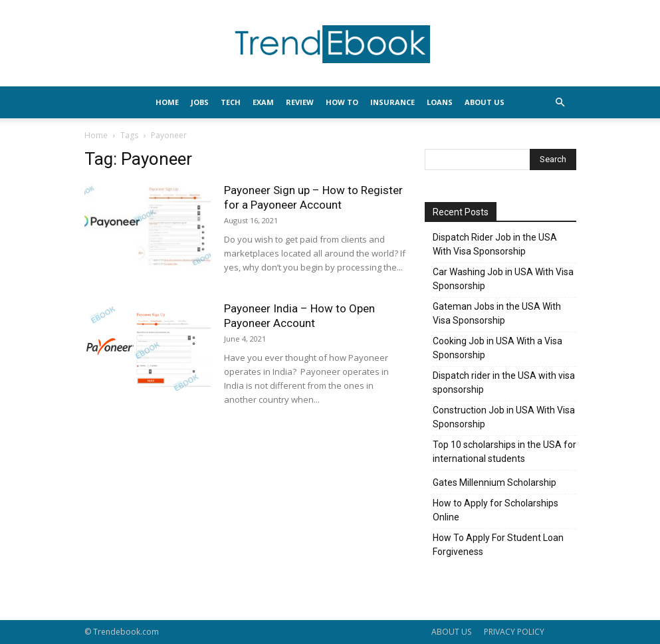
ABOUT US (451, 632)
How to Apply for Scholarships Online (495, 510)
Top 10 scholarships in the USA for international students (504, 452)
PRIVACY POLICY (514, 632)
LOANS (440, 102)
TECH (231, 102)
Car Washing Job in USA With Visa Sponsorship (503, 279)
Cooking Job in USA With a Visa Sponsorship (497, 348)
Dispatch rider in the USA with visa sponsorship (504, 382)
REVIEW (300, 102)
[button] (560, 103)
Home (96, 135)
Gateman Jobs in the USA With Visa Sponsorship (497, 313)
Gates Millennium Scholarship (495, 483)
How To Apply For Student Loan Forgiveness (498, 545)
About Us (485, 102)
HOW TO (342, 102)
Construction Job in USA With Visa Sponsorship (504, 417)
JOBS (200, 102)
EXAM (263, 102)
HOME (167, 102)
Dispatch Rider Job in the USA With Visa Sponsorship (495, 244)
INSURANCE (392, 102)
